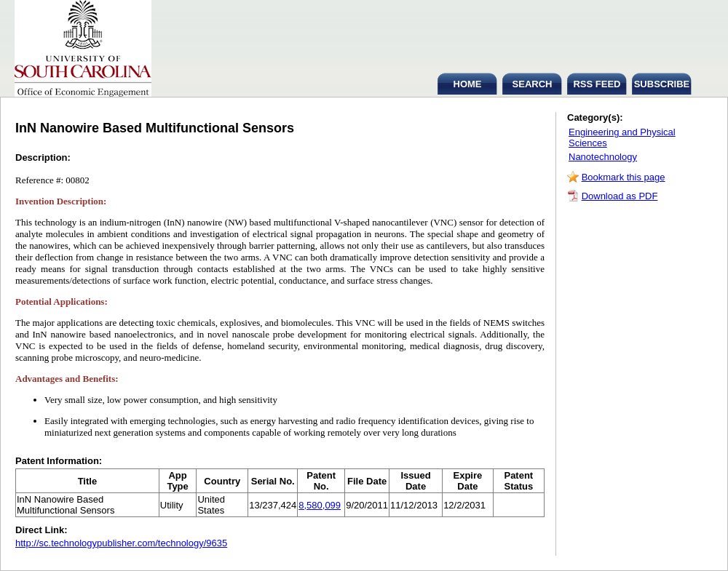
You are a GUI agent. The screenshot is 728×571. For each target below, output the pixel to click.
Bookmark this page (624, 177)
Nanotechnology (603, 157)
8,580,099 (320, 505)
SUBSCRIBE (662, 84)
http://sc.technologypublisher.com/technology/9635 (121, 543)
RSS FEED (597, 84)
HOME (468, 84)
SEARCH (533, 84)
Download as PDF (620, 196)
